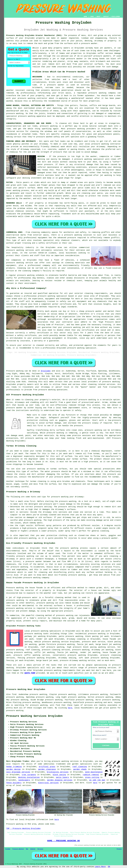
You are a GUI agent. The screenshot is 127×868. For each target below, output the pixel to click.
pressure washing (98, 167)
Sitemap (8, 849)
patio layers (62, 777)
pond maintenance (94, 772)
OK (109, 867)
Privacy (119, 849)
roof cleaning (80, 767)
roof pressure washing (52, 647)
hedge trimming (14, 767)
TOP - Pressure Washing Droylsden (23, 829)
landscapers (24, 780)
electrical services (48, 783)
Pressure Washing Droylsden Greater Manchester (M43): (34, 35)
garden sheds (80, 769)
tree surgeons (29, 775)
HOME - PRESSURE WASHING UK (63, 841)
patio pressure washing (71, 636)
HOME (85, 17)
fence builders (14, 783)
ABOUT (99, 17)
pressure (63, 507)
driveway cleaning (76, 639)
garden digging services (60, 780)
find (14, 694)
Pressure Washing (18, 849)
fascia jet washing (67, 652)
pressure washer (89, 43)
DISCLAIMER (116, 17)
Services (40, 849)
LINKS (92, 17)
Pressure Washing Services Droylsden (34, 716)
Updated (33, 849)
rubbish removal (91, 775)
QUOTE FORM (30, 673)
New (27, 849)
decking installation (29, 777)
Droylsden (46, 371)
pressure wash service (94, 642)
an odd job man (97, 780)
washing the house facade (29, 588)
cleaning (35, 232)
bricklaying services (58, 772)
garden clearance (47, 769)
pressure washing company (36, 578)
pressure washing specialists (55, 379)
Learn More (100, 867)
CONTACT (106, 17)
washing (20, 113)
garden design (13, 769)
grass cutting (92, 777)
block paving (59, 775)
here (70, 708)
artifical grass (47, 767)
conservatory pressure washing (69, 655)
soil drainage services (18, 772)
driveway (44, 144)
